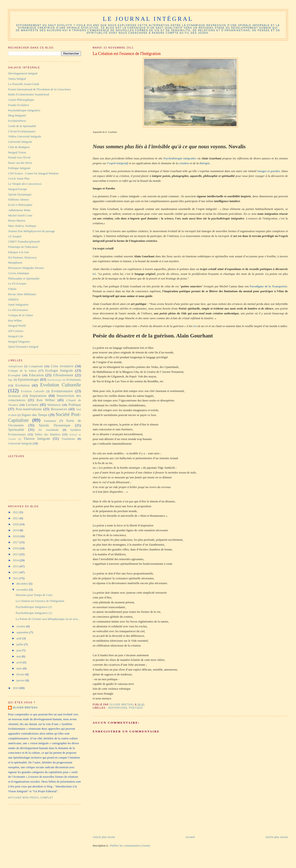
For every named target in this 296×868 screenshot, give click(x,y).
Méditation (54, 405)
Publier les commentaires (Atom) (130, 845)
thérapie (205, 163)
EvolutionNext (17, 121)
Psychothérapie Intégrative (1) (34, 613)
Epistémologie (28, 379)
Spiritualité (16, 429)
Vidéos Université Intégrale (25, 136)
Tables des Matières (48, 434)
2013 (16, 566)
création (184, 163)
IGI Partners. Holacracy (22, 257)
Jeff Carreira (16, 331)
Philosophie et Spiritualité (24, 278)
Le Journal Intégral (148, 19)
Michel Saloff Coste (20, 215)
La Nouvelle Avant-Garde (24, 84)
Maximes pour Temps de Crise (34, 595)
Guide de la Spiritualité (22, 126)
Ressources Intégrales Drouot (26, 268)
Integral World (17, 326)
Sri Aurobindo (49, 430)
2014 (16, 560)
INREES (13, 299)
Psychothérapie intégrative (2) (34, 607)
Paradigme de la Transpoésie (268, 286)
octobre (21, 626)
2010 (16, 688)
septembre (23, 632)
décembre (23, 584)
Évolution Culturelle (33, 391)
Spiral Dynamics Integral (23, 347)
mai (19, 656)
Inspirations (118, 708)
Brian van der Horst (20, 163)
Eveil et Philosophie (20, 205)
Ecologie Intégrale (59, 370)
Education (36, 375)
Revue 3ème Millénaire (22, 294)
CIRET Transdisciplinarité (24, 241)
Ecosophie (14, 375)
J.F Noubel (15, 236)
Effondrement (63, 375)
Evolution (22, 385)
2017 (16, 542)
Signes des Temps (34, 415)
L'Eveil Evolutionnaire (22, 131)
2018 (16, 536)
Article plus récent (104, 837)
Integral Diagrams (19, 341)
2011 (16, 578)
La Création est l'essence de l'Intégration (40, 601)
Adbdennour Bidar (19, 210)
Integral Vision (17, 152)
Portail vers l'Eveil (19, 157)
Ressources (59, 409)
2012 (16, 572)
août (19, 638)
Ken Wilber (15, 320)
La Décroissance (18, 310)
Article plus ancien (277, 837)
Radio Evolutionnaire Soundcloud (29, 94)
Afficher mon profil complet (31, 798)
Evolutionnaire (62, 391)
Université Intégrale (20, 142)
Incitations (14, 396)
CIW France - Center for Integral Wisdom (33, 173)
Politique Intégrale (19, 168)
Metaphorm (15, 263)
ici (94, 274)
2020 (16, 524)
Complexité (36, 366)
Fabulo (12, 289)
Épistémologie (54, 380)
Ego (10, 380)
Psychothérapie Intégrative (24, 110)
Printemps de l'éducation (23, 247)
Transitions (68, 439)
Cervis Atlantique (19, 273)
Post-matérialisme (29, 409)
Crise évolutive (62, 366)
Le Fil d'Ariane (17, 284)
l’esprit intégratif (118, 163)
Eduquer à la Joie (18, 252)
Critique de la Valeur (21, 315)
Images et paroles (269, 171)
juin (19, 650)
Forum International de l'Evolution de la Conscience (40, 89)
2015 (16, 554)
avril (20, 662)
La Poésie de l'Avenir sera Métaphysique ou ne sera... (48, 619)
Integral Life (16, 336)
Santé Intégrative (18, 305)
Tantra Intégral (17, 79)
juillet (20, 644)
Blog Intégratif (17, 115)
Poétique (136, 708)
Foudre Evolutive (19, 105)
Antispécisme (15, 366)
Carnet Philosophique (21, 100)
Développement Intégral (23, 73)
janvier (21, 680)
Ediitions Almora (18, 199)
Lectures (32, 405)
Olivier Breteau (25, 708)
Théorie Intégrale (37, 439)
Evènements (74, 380)
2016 (16, 548)
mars (20, 668)
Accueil (190, 837)
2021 (16, 518)
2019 (16, 530)
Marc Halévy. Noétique (22, 226)
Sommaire (50, 421)
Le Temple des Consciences (25, 184)
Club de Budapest (19, 147)
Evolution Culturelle (61, 385)
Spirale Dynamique (20, 194)
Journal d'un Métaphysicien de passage (31, 231)
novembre (23, 590)
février (21, 674)
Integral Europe (17, 189)
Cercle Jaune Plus (19, 178)
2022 (16, 512)
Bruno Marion (17, 220)
